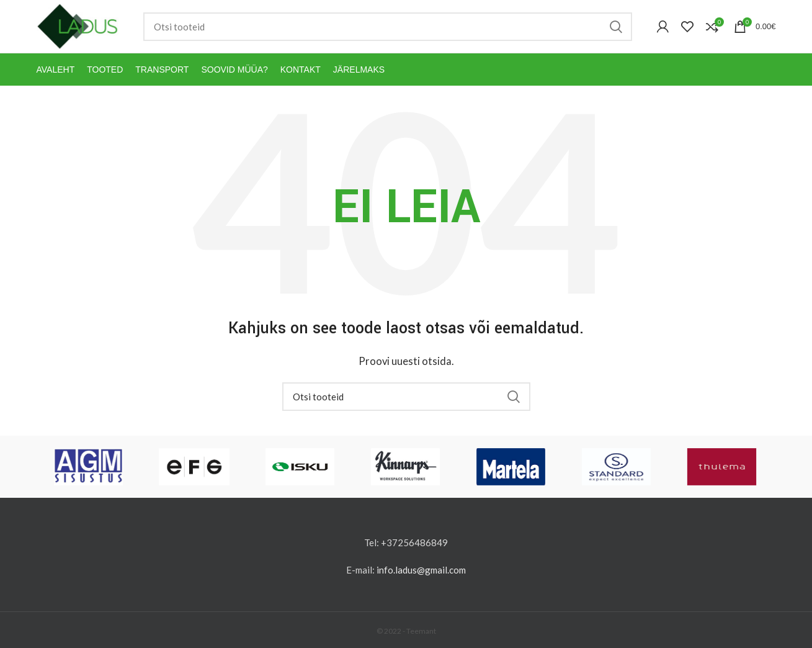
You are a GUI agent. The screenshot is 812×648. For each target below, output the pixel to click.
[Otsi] (388, 27)
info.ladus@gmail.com (421, 570)
